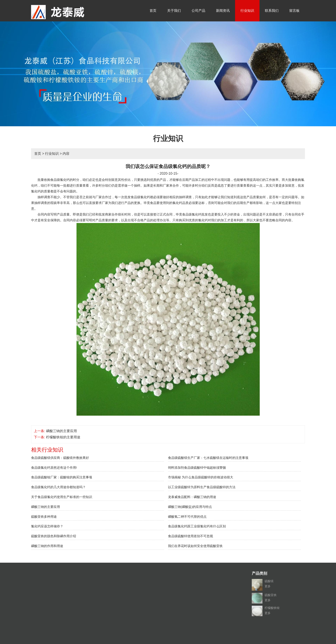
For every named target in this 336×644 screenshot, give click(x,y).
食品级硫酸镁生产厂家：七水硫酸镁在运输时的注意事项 (208, 458)
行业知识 (247, 11)
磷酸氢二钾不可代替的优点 (187, 517)
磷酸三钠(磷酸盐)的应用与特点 (190, 507)
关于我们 (174, 11)
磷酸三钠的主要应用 (61, 431)
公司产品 (198, 11)
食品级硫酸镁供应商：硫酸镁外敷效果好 (60, 458)
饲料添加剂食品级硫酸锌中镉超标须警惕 (197, 468)
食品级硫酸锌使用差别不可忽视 (190, 536)
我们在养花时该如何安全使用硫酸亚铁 (195, 546)
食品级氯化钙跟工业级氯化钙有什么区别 (197, 526)
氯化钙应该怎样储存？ (47, 526)
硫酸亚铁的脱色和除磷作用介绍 (54, 536)
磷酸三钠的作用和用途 (47, 546)
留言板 (294, 11)
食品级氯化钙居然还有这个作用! (54, 468)
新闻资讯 (223, 11)
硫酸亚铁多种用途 (44, 517)
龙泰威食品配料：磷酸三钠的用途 (192, 497)
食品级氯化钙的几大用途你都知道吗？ (58, 487)
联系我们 (272, 11)
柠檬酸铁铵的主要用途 (63, 437)
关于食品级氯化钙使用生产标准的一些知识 (62, 497)
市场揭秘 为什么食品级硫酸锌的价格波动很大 (201, 477)
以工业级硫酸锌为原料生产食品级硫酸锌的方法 (202, 487)
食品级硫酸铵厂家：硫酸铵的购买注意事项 (62, 477)
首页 (153, 11)
